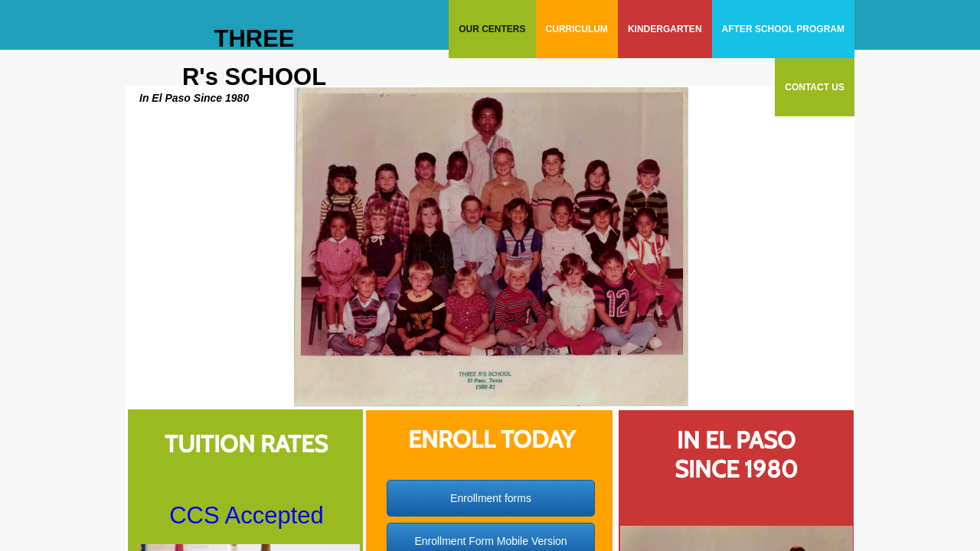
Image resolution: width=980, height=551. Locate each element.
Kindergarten (665, 29)
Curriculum (577, 29)
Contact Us (815, 87)
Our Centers (492, 29)
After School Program (783, 29)
